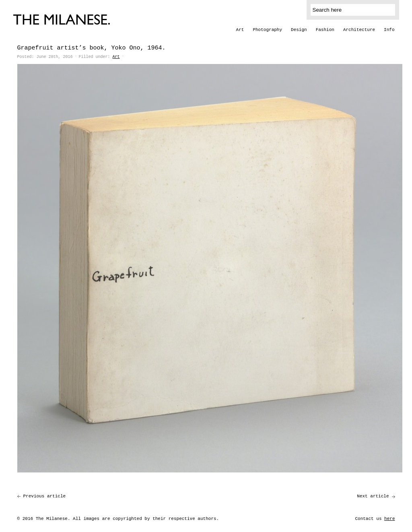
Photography (267, 30)
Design (299, 30)
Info (389, 30)
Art (240, 30)
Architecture (359, 30)
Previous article (45, 496)
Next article (373, 496)
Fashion (325, 30)
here (389, 519)
